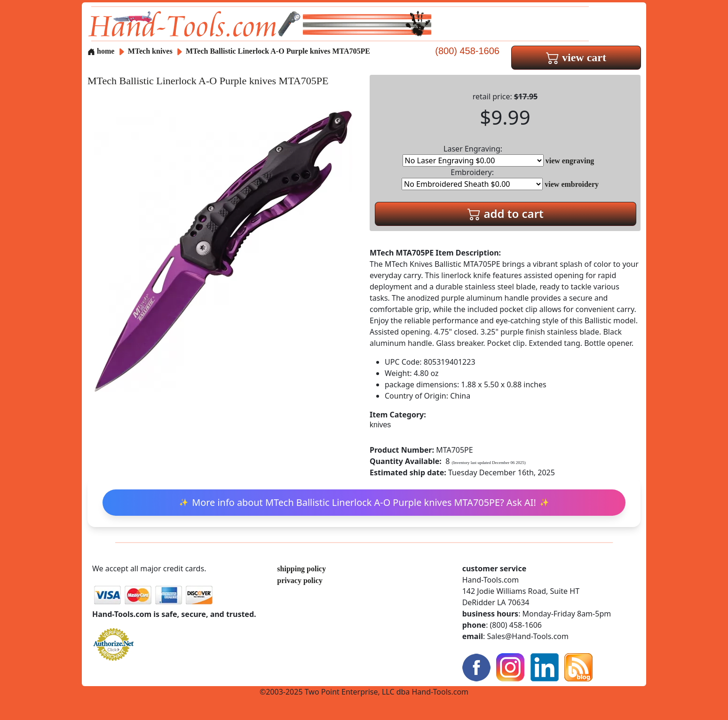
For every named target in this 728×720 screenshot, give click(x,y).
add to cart (506, 213)
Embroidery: (472, 179)
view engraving (570, 161)
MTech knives (150, 51)
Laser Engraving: (473, 155)
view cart (576, 57)
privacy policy (300, 580)
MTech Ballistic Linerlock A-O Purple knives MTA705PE (278, 51)
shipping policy (301, 569)
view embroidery (572, 184)
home (101, 51)
